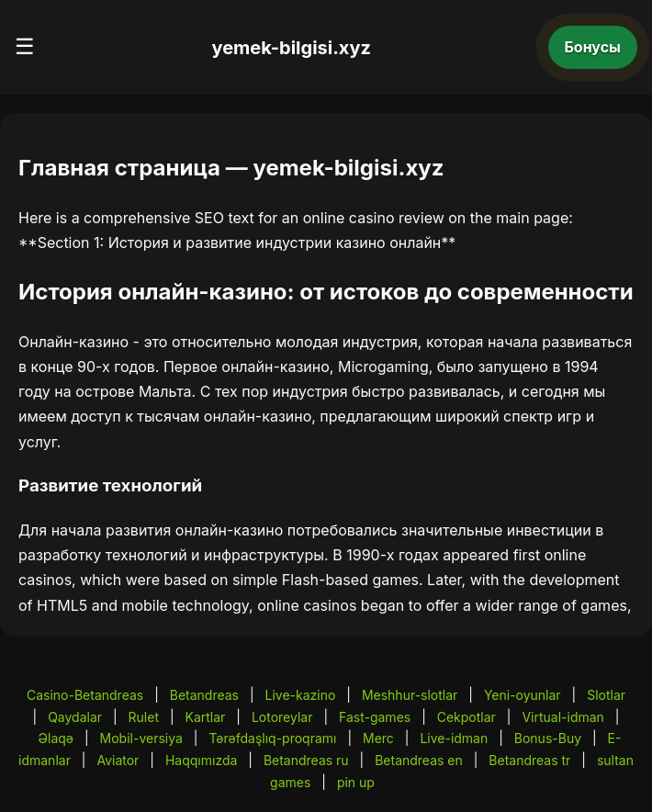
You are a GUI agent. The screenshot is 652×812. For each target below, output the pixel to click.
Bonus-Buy (548, 738)
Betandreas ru (306, 760)
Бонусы (593, 47)
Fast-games (375, 717)
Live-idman (454, 738)
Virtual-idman (562, 717)
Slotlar (606, 695)
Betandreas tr (529, 760)
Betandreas (204, 695)
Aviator (118, 760)
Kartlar (206, 717)
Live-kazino (301, 695)
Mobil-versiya (141, 738)
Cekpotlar (467, 717)
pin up (356, 782)
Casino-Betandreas (85, 695)
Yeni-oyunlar (523, 695)
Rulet (144, 717)
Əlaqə (56, 738)
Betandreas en (419, 760)
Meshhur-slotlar (410, 695)
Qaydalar (75, 717)
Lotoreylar (282, 717)
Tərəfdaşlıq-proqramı (272, 738)
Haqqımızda (201, 760)
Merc (378, 738)
